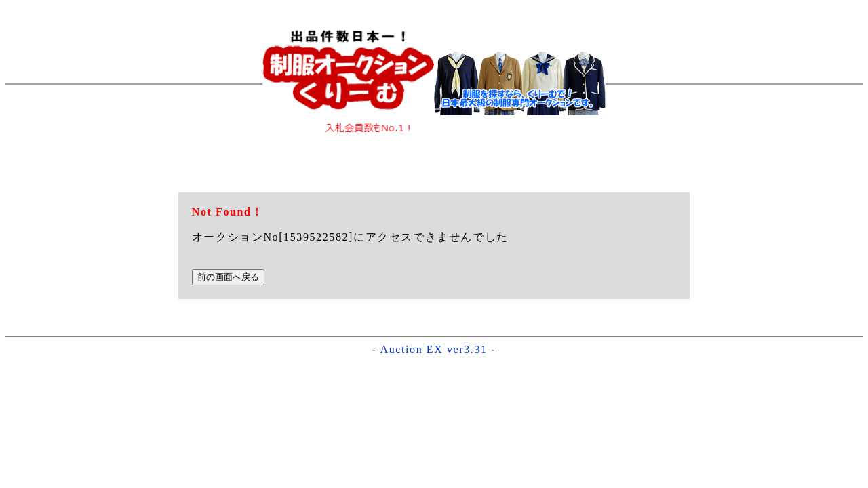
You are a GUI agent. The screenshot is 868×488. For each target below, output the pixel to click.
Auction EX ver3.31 (434, 349)
